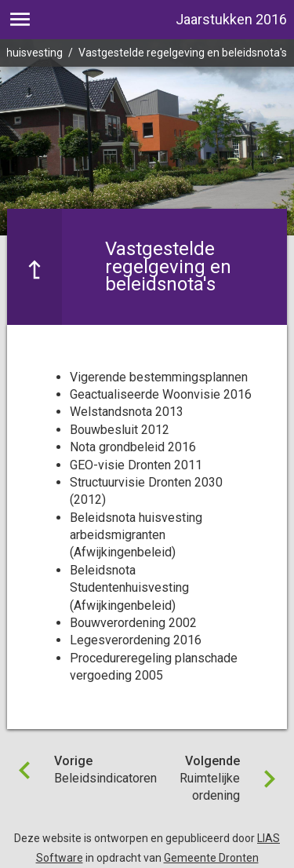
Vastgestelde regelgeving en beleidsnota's (183, 53)
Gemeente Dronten (211, 858)
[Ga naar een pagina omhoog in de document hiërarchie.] (34, 266)
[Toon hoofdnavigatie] (20, 20)
